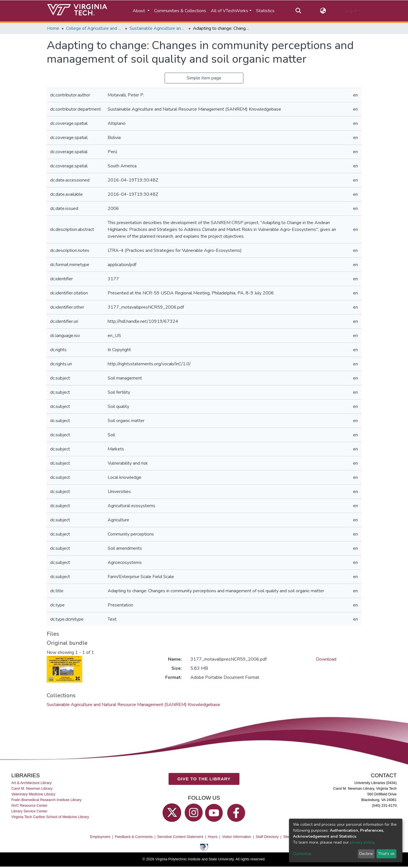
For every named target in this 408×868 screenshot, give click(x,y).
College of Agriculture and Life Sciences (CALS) (94, 28)
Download (326, 659)
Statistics (265, 11)
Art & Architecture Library (31, 783)
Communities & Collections (180, 11)
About (139, 11)
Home (53, 28)
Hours (212, 837)
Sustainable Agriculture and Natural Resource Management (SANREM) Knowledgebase (158, 28)
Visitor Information (237, 837)
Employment (100, 837)
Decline (366, 854)
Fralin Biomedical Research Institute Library (46, 800)
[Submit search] (298, 11)
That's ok (386, 854)
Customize (302, 854)
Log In (351, 11)
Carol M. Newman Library (32, 788)
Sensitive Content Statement (180, 837)
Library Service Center (29, 811)
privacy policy (362, 842)
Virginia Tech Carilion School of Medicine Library (50, 817)
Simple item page (204, 78)
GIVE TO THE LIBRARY (204, 779)
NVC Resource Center (29, 806)
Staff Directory (267, 837)
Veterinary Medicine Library (33, 794)
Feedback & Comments (134, 837)
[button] (323, 11)
